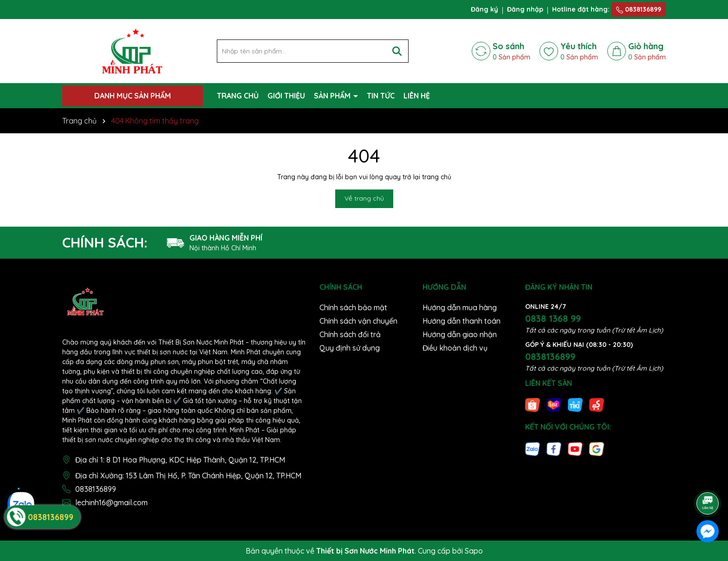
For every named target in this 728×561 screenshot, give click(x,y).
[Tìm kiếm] (397, 51)
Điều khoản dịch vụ (455, 348)
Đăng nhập (525, 9)
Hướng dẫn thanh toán (461, 321)
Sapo (474, 551)
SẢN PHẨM (333, 96)
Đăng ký (484, 9)
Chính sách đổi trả (350, 334)
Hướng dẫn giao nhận (460, 334)
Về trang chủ (364, 198)
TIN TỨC (381, 96)
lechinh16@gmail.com (111, 502)
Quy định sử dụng (350, 348)
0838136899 (639, 9)
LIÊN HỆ (417, 96)
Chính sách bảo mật (353, 307)
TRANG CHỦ (238, 96)
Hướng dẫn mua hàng (460, 307)
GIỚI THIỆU (286, 96)
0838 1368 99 (553, 318)
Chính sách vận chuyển (358, 321)
